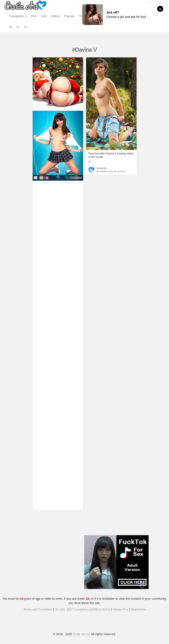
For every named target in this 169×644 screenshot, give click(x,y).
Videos (55, 16)
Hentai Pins (120, 609)
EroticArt (102, 168)
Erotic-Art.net (82, 634)
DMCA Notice (101, 609)
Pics (34, 16)
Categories (18, 16)
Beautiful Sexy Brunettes (111, 171)
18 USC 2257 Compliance (72, 609)
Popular (69, 16)
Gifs (44, 16)
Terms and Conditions (38, 609)
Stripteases (138, 609)
